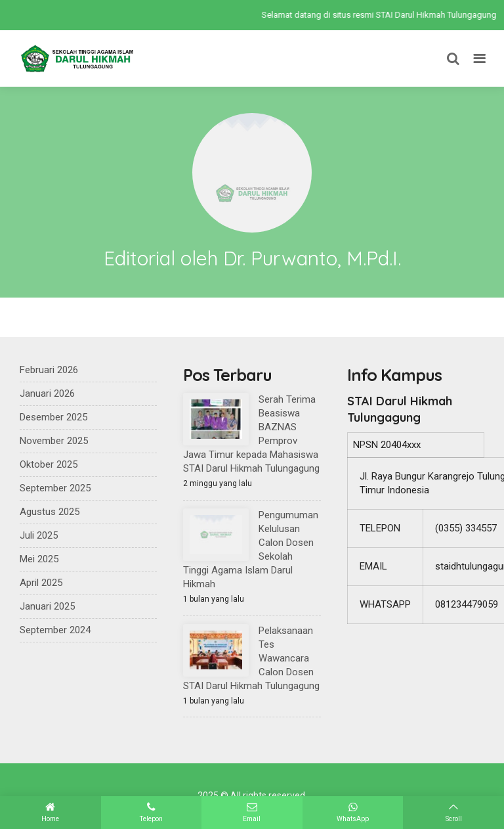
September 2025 (55, 488)
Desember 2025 (53, 417)
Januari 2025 (47, 606)
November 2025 (54, 441)
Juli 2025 (39, 535)
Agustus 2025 (50, 512)
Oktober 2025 (49, 464)
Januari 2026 (47, 393)
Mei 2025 (39, 559)
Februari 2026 (49, 370)
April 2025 (41, 583)
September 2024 (55, 630)
